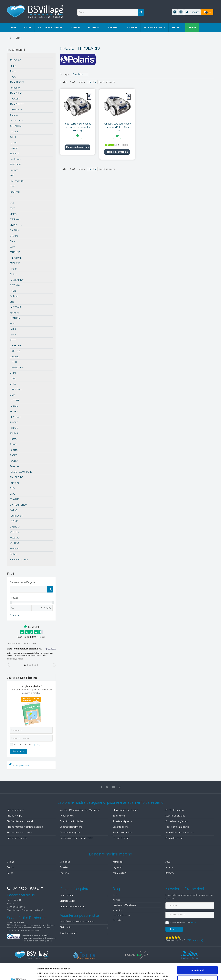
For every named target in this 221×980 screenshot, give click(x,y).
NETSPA (14, 411)
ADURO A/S (16, 60)
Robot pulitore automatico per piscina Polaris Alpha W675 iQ (117, 127)
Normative (117, 910)
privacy (37, 745)
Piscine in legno (15, 816)
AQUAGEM (15, 99)
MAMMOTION (17, 368)
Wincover (14, 549)
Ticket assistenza (84, 934)
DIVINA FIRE (16, 225)
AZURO (13, 143)
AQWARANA (16, 110)
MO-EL (13, 379)
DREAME (14, 236)
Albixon (13, 71)
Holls (12, 324)
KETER (13, 340)
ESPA (12, 247)
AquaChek (15, 88)
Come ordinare (84, 896)
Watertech (15, 538)
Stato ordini (84, 928)
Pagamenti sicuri (21, 895)
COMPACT (15, 192)
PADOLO (14, 422)
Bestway (14, 170)
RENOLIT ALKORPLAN (21, 472)
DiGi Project (16, 219)
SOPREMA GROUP (19, 505)
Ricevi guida (18, 751)
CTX (12, 197)
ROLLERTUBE (16, 477)
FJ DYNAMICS (17, 280)
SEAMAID (15, 499)
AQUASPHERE (17, 104)
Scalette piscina (121, 827)
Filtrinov (14, 274)
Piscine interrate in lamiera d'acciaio (25, 827)
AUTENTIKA (16, 126)
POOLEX (14, 461)
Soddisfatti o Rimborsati (27, 918)
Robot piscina (67, 816)
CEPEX (13, 187)
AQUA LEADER (17, 82)
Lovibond (14, 357)
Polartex (14, 450)
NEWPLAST (16, 417)
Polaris (13, 444)
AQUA (13, 77)
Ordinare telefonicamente (84, 907)
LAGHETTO (15, 346)
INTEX (13, 329)
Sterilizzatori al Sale (122, 832)
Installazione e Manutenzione (125, 905)
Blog (116, 889)
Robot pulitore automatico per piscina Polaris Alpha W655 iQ (77, 127)
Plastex (13, 439)
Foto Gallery (118, 920)
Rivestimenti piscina (122, 821)
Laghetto (64, 873)
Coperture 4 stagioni (70, 832)
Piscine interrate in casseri (20, 832)
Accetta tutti (198, 954)
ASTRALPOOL (17, 121)
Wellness (116, 900)
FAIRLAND (15, 263)
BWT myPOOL (17, 181)
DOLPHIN (14, 230)
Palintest (14, 428)
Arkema (14, 115)
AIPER (13, 66)
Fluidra (13, 291)
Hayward (14, 313)
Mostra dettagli (45, 974)
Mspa (12, 395)
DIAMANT (15, 214)
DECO (13, 208)
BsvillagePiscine (21, 765)
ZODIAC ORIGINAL (19, 560)
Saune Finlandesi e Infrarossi (180, 832)
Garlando (14, 296)
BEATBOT (15, 154)
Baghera (14, 148)
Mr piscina (65, 862)
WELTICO (14, 543)
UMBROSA (15, 527)
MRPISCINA (16, 390)
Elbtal (12, 241)
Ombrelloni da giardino (177, 821)
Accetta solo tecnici (198, 972)
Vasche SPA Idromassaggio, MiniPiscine (80, 810)
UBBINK (14, 521)
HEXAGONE (16, 318)
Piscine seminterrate (17, 838)
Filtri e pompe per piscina (125, 810)
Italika (13, 335)
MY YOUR (14, 401)
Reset (14, 616)
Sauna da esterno (174, 838)
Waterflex (15, 532)
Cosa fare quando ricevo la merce (84, 922)
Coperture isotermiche (71, 827)
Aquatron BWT (120, 873)
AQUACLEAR (16, 93)
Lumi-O (13, 362)
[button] (192, 12)
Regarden (15, 466)
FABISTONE (16, 258)
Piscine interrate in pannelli (20, 821)
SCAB (13, 494)
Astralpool (118, 862)
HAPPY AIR (15, 307)
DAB (12, 203)
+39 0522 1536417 (25, 889)
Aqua (168, 862)
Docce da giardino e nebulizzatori (76, 838)
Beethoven (15, 159)
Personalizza (198, 963)
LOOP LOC (15, 351)
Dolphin (11, 867)
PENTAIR (14, 433)
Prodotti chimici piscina (71, 821)
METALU (14, 373)
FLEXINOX (15, 285)
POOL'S (14, 455)
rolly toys (14, 483)
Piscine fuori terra (16, 810)
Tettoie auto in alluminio (177, 827)
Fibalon (13, 269)
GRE (12, 302)
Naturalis (14, 406)
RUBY (12, 488)
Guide (115, 895)
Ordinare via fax (84, 901)
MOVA (13, 384)
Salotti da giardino (175, 810)
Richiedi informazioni (77, 147)
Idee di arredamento (121, 915)
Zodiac (13, 554)
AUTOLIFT (15, 132)
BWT (12, 176)
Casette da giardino (175, 816)
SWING (13, 510)
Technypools (16, 516)
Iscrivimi (174, 929)
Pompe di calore (121, 838)
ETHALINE (15, 252)
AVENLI (13, 137)
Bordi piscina (119, 816)
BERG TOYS (16, 165)
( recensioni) (194, 940)
